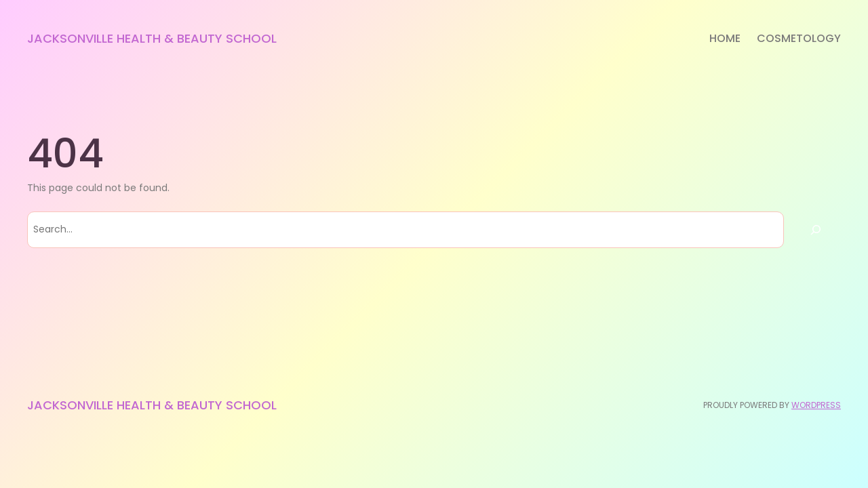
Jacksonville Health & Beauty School (152, 38)
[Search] (816, 230)
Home (725, 38)
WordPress (816, 405)
